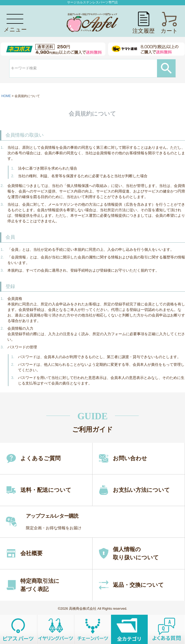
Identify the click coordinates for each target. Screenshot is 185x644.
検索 (166, 68)
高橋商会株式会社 (83, 609)
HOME (6, 96)
